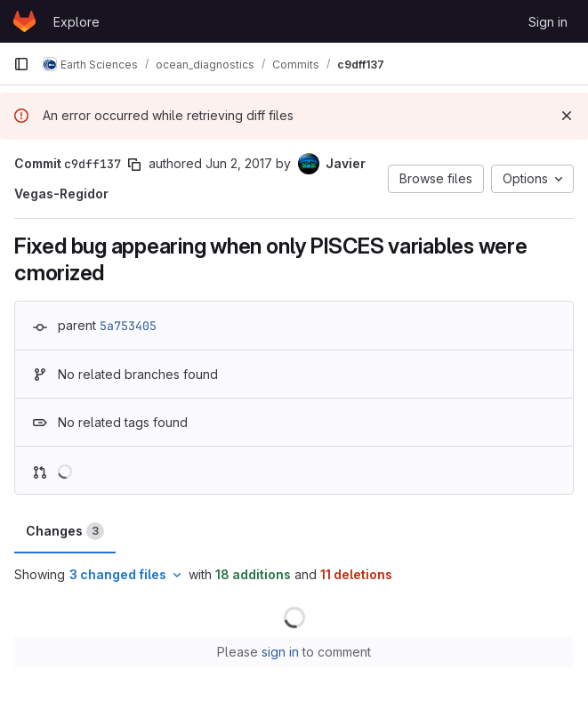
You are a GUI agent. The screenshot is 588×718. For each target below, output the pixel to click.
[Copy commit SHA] (134, 165)
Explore (77, 22)
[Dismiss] (567, 116)
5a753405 (128, 326)
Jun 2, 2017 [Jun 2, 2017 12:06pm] (239, 163)
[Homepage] (24, 21)
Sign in (548, 22)
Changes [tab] (65, 531)
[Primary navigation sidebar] (21, 64)
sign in (280, 652)
